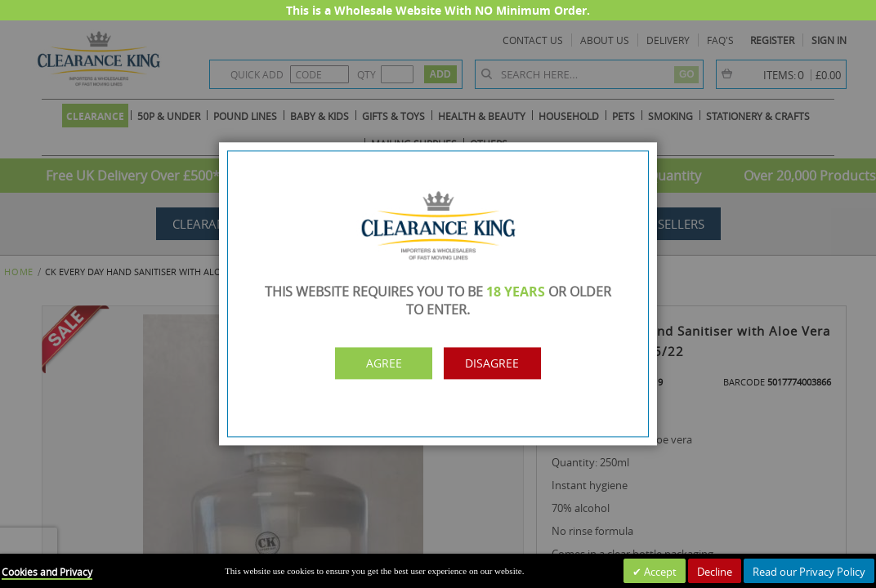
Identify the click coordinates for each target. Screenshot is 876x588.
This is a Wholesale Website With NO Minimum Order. (438, 10)
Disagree (510, 363)
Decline (715, 572)
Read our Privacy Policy (809, 572)
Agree (367, 363)
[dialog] (438, 294)
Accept (659, 572)
